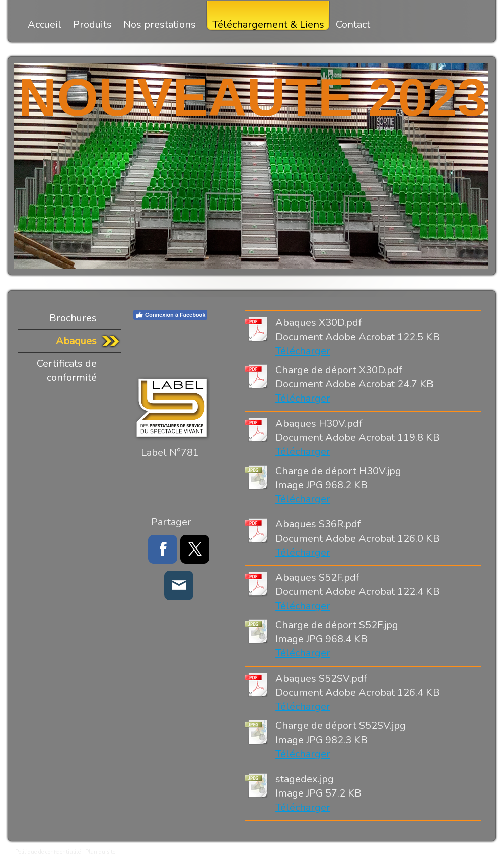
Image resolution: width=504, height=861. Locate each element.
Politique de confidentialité (48, 852)
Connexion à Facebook (170, 315)
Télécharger (303, 351)
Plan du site (100, 852)
